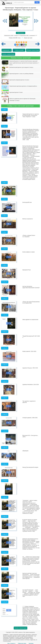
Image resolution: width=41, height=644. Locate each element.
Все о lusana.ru (11, 643)
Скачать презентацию (8, 54)
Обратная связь (22, 643)
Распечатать (21, 33)
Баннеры (31, 643)
